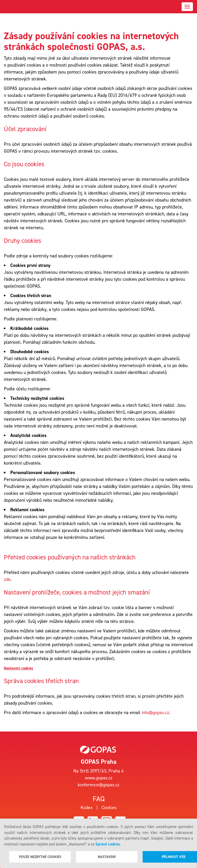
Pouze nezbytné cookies (40, 857)
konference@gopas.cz (98, 785)
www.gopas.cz (99, 778)
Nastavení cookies (18, 668)
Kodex (87, 808)
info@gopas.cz (155, 713)
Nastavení (107, 857)
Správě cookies (108, 844)
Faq (99, 799)
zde (7, 579)
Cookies (109, 808)
